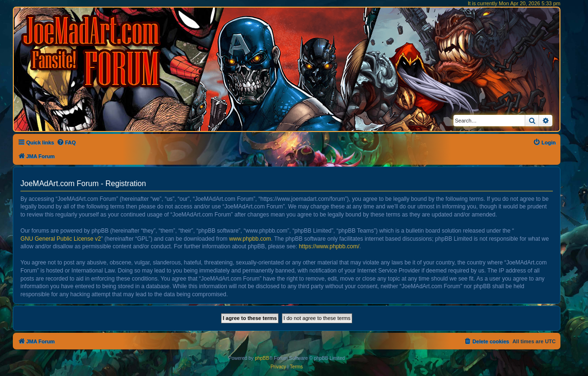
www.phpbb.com (250, 239)
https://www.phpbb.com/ (329, 246)
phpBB (262, 358)
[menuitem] (66, 142)
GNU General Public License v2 (61, 239)
